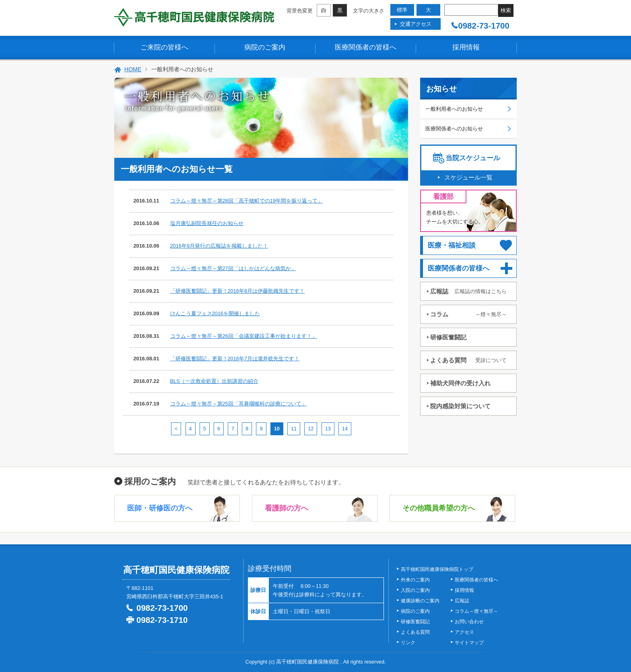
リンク (408, 643)
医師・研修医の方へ (160, 508)
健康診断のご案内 (420, 601)
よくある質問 (468, 360)
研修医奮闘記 (448, 337)
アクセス (464, 632)
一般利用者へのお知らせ (454, 109)
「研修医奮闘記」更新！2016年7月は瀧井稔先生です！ (235, 359)
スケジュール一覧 (468, 177)
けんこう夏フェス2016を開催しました (215, 313)
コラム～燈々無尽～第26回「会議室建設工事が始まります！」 (244, 336)
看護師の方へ (287, 508)
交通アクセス (416, 24)
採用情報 (466, 47)
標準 (402, 10)
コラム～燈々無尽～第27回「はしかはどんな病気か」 (233, 268)
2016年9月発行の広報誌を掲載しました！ (219, 246)
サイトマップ (469, 643)
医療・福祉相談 (452, 245)
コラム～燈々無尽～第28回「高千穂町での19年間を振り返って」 (246, 201)
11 (294, 429)
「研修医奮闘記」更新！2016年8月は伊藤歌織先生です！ (238, 291)
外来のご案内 (415, 580)
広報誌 (468, 291)
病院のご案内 (265, 47)
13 (328, 429)
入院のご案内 (415, 590)
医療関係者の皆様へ (366, 47)
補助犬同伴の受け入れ (460, 383)
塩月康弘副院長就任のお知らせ (207, 223)
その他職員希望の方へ (439, 508)
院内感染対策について (460, 406)
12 (311, 429)
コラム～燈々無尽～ (476, 611)
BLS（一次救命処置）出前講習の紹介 (214, 381)
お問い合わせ (469, 622)
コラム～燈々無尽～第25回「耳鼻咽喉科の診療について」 (238, 404)
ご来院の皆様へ (164, 47)
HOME (133, 69)
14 (345, 429)
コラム (468, 314)
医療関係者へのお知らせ (454, 129)
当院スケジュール (473, 158)
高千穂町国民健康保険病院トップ (437, 569)
